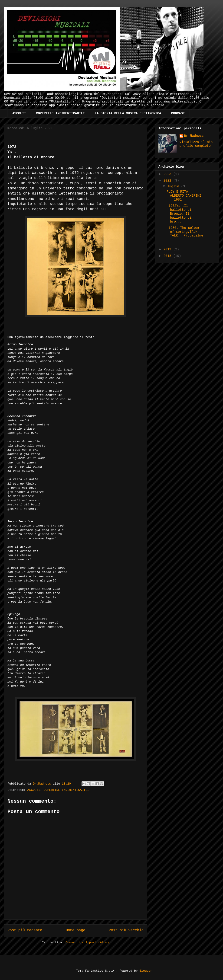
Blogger (146, 971)
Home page (75, 930)
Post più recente (25, 930)
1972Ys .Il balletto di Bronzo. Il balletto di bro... (179, 214)
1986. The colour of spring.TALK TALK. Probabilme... (185, 234)
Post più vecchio (126, 930)
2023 (168, 174)
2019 (168, 249)
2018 (168, 256)
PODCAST (178, 113)
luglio (174, 186)
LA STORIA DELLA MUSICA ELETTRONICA (128, 113)
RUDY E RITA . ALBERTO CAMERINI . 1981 (184, 196)
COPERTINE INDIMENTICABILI (60, 113)
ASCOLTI (19, 113)
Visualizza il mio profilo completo (196, 144)
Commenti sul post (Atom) (87, 943)
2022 (168, 181)
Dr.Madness (194, 136)
